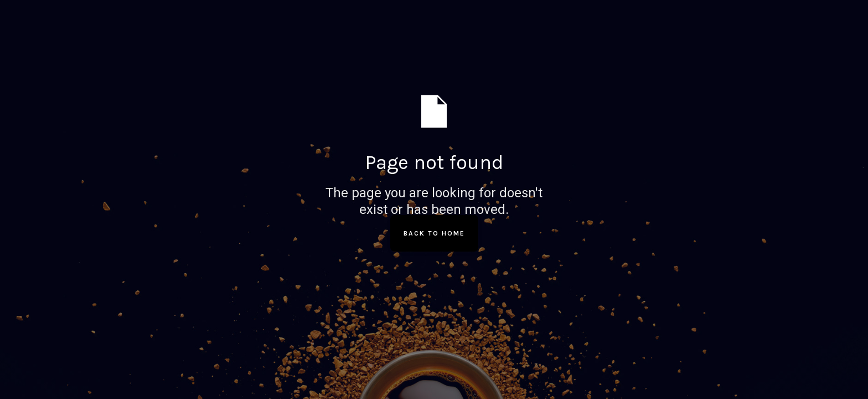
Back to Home (434, 233)
